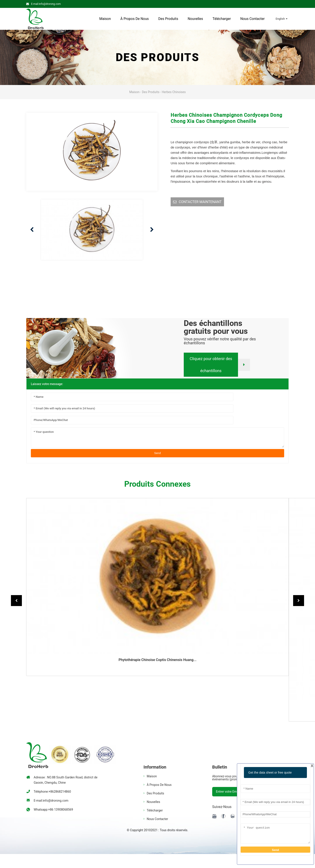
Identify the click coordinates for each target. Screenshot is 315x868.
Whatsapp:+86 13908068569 (53, 810)
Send (157, 453)
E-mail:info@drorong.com (46, 4)
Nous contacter (253, 19)
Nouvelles (195, 19)
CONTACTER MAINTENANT (200, 202)
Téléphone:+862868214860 (52, 792)
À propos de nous (135, 19)
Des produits (168, 19)
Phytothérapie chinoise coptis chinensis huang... (157, 660)
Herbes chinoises (174, 92)
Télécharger (222, 19)
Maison (105, 19)
